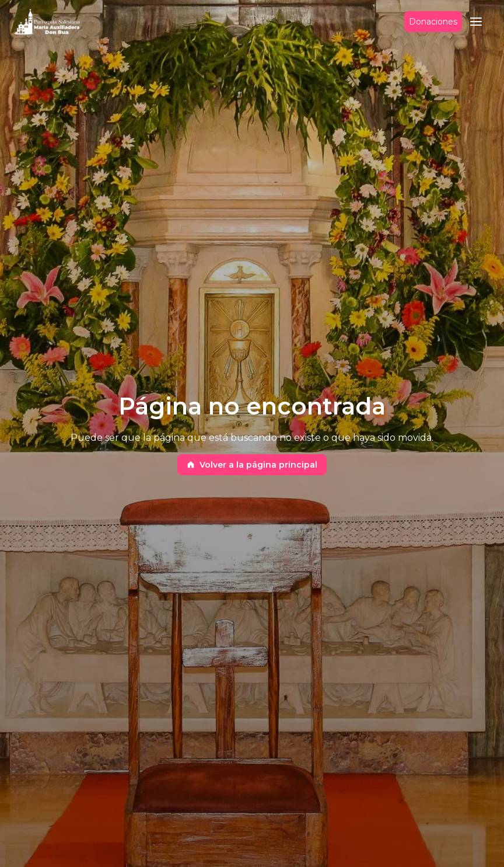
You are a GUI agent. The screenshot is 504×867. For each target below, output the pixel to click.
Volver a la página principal (252, 465)
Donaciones (433, 22)
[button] (476, 22)
